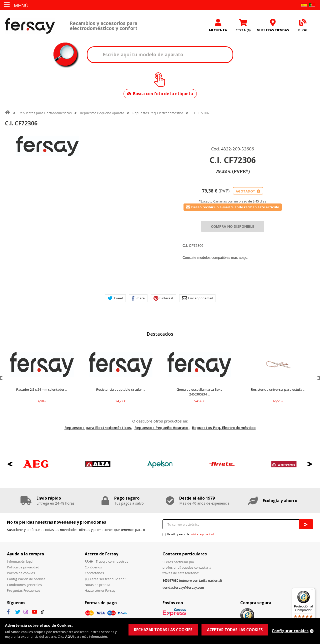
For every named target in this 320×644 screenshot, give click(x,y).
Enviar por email (197, 298)
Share (138, 298)
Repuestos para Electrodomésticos (45, 113)
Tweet (115, 298)
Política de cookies (21, 573)
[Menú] (312, 591)
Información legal (20, 561)
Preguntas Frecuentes (24, 590)
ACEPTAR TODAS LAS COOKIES (235, 630)
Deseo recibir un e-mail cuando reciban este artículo (233, 207)
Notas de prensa (97, 585)
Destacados (160, 334)
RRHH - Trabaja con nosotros (106, 561)
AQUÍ (69, 636)
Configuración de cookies (26, 579)
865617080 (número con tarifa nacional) (192, 580)
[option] (47, 146)
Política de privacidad (23, 567)
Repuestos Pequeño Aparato (102, 113)
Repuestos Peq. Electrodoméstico (158, 113)
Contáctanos (94, 573)
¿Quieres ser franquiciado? (105, 579)
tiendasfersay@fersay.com (183, 587)
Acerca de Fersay (101, 554)
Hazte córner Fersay (100, 590)
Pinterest (163, 298)
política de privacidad (202, 534)
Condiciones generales (24, 585)
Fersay (30, 26)
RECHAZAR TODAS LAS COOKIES (163, 630)
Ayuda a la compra (25, 554)
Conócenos (93, 567)
